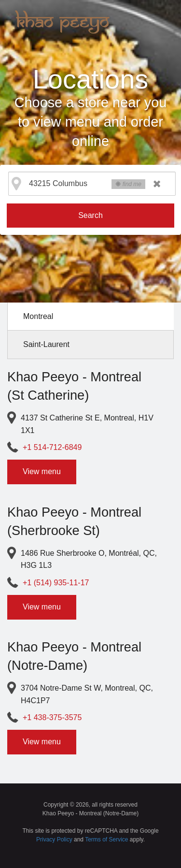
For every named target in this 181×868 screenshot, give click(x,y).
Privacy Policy (54, 839)
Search (90, 215)
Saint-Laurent (46, 344)
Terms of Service (106, 839)
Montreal (38, 316)
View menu (42, 471)
